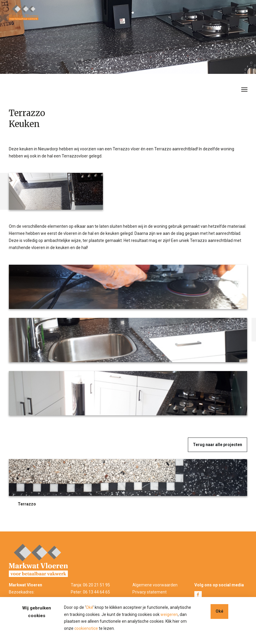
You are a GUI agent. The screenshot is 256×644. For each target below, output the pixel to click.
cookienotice (86, 628)
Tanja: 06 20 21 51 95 (90, 585)
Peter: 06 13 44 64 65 (90, 592)
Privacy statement (150, 592)
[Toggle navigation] (244, 89)
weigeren (169, 614)
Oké (89, 607)
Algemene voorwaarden (155, 585)
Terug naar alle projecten (218, 445)
